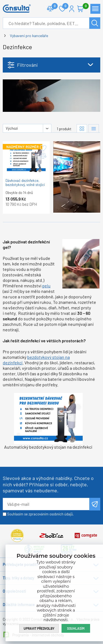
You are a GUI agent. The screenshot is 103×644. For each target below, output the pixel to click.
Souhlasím (76, 628)
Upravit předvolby (39, 628)
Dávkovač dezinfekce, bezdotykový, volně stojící (25, 183)
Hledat (95, 23)
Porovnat (53, 6)
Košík (83, 6)
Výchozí (12, 128)
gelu (46, 286)
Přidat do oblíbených (43, 148)
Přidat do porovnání (43, 156)
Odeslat (95, 504)
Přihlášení (72, 9)
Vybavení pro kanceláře (29, 36)
